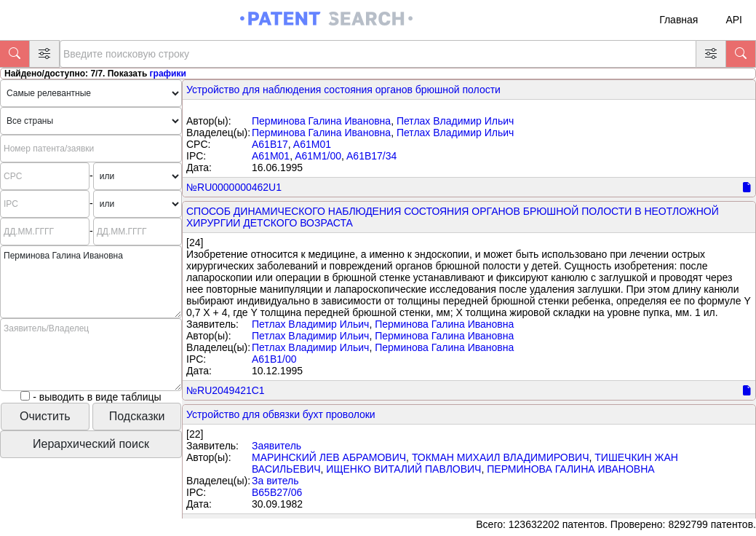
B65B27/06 (277, 492)
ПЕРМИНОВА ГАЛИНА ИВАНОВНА (570, 469)
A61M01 (312, 144)
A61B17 (270, 144)
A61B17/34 (371, 156)
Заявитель (276, 446)
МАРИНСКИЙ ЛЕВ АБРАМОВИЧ (329, 457)
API (734, 20)
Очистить (45, 416)
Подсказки (137, 416)
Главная (679, 20)
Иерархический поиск (91, 444)
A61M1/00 (318, 156)
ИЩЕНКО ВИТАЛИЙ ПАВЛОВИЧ (403, 469)
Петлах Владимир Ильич (455, 121)
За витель (275, 481)
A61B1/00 (274, 359)
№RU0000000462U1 (234, 187)
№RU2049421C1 (226, 390)
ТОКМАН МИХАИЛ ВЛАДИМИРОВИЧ (501, 457)
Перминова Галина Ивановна (321, 121)
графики (168, 74)
